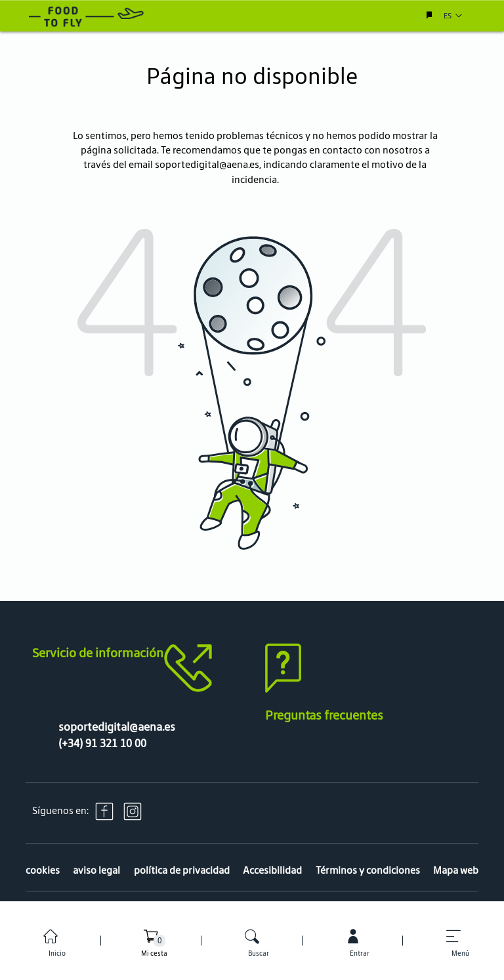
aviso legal (96, 870)
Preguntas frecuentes (324, 715)
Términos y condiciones (368, 870)
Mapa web (456, 870)
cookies (43, 870)
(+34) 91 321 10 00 (102, 743)
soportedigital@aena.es (207, 164)
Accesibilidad (272, 870)
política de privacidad (182, 870)
